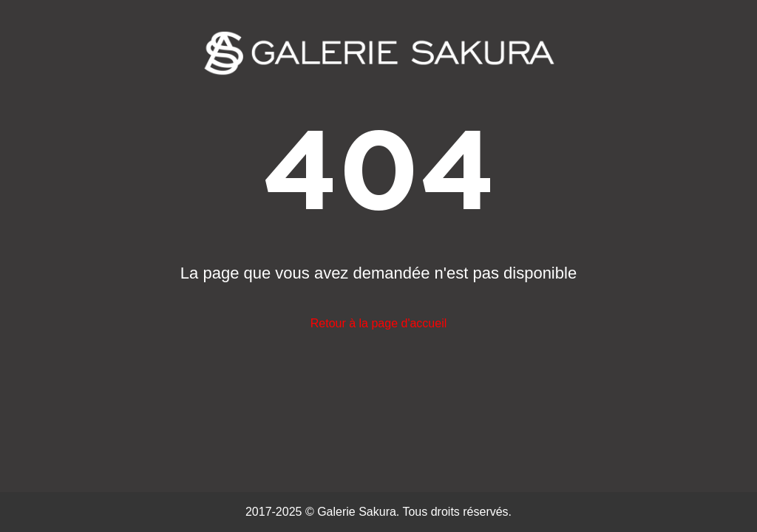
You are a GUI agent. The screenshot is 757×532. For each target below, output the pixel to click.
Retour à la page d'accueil (379, 323)
